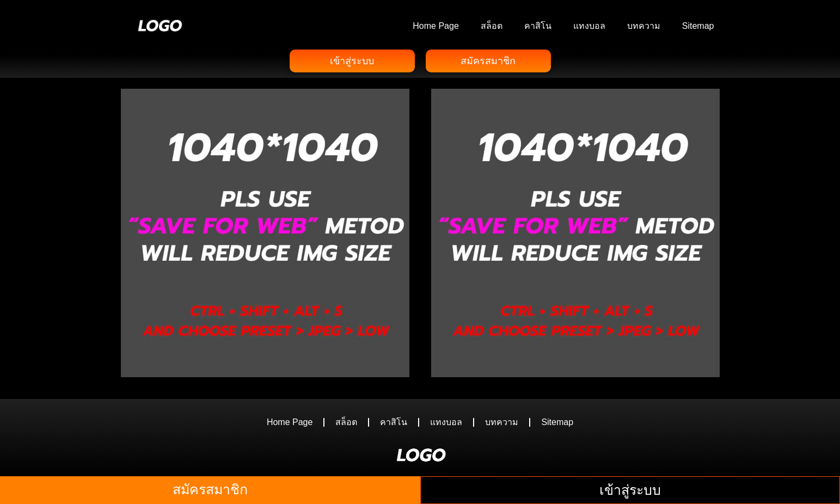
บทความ (644, 26)
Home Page (436, 26)
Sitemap (698, 26)
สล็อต (492, 26)
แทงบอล (589, 26)
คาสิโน (538, 26)
